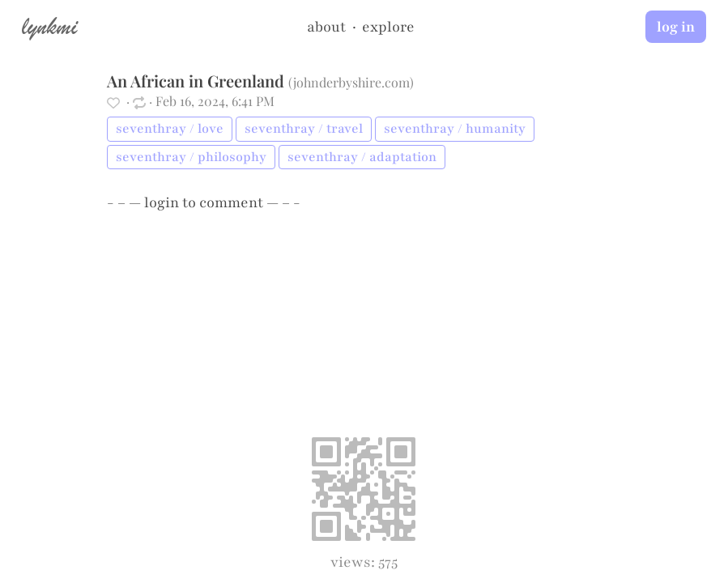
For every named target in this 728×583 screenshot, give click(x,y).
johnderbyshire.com (351, 82)
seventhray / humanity (455, 129)
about (326, 27)
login (162, 202)
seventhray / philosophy (191, 157)
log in (676, 27)
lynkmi (49, 26)
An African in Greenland (196, 81)
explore (388, 27)
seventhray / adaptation (362, 157)
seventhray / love (170, 129)
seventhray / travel (304, 129)
